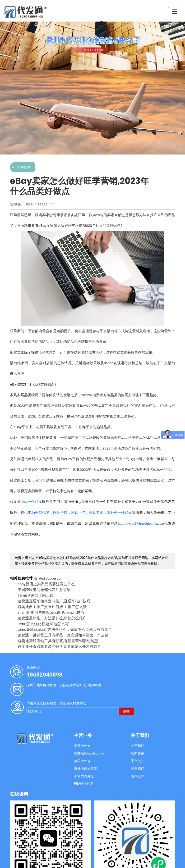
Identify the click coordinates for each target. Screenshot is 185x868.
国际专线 (96, 513)
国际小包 (78, 513)
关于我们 (138, 746)
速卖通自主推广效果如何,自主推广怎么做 (52, 607)
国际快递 (60, 513)
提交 (126, 711)
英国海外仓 (82, 761)
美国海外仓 (82, 746)
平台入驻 (138, 761)
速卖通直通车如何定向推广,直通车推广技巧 (54, 601)
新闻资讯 (24, 167)
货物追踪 (138, 776)
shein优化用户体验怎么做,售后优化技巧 (51, 612)
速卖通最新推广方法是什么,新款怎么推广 (52, 618)
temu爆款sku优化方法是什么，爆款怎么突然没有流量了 (65, 629)
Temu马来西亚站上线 (36, 595)
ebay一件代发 (31, 502)
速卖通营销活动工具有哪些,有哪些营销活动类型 (58, 641)
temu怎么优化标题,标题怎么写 (43, 624)
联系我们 (138, 769)
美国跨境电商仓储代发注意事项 (44, 590)
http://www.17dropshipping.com (141, 523)
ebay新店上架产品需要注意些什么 (46, 584)
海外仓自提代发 (86, 769)
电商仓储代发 (39, 513)
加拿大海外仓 (84, 776)
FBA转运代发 (84, 784)
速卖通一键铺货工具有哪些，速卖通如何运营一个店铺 (63, 635)
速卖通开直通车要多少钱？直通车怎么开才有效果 (59, 647)
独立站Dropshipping (89, 753)
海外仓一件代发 (120, 513)
